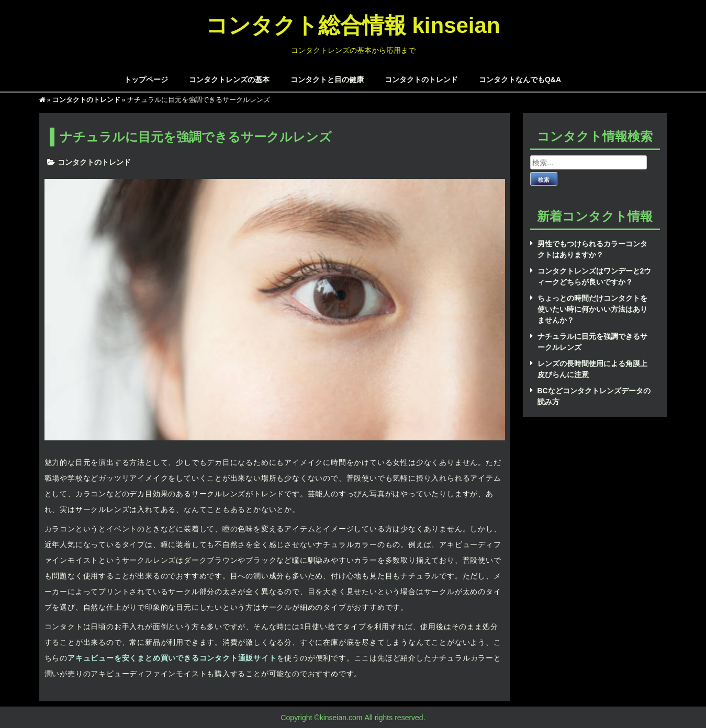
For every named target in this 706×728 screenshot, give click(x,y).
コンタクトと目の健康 (327, 79)
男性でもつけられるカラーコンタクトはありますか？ (592, 249)
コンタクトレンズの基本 (229, 79)
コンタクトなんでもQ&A (520, 79)
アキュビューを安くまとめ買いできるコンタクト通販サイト (172, 658)
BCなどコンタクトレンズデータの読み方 (594, 396)
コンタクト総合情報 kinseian (353, 24)
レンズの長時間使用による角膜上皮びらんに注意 (592, 369)
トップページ (146, 79)
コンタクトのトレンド (421, 79)
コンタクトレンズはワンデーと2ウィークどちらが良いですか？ (595, 276)
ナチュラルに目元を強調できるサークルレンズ (592, 342)
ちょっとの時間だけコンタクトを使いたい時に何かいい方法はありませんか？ (592, 309)
